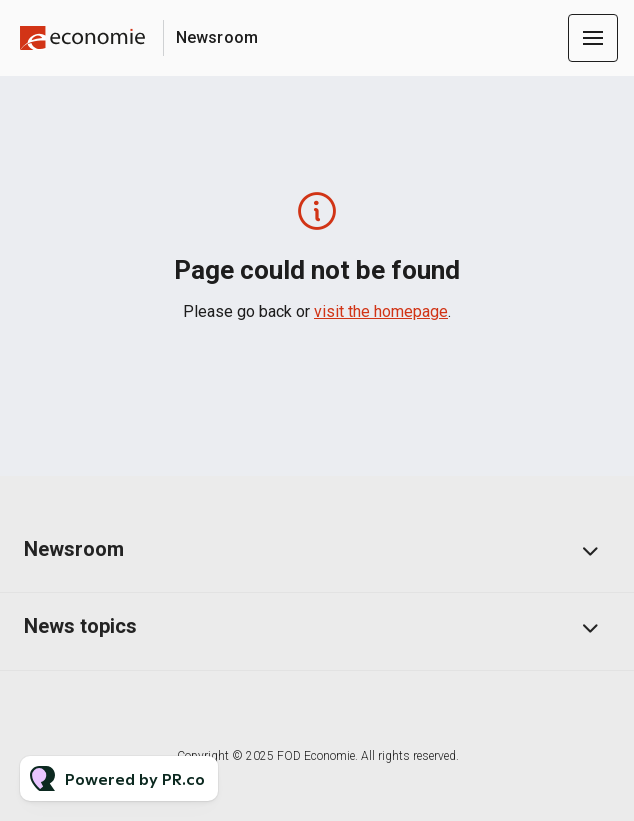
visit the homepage (381, 311)
